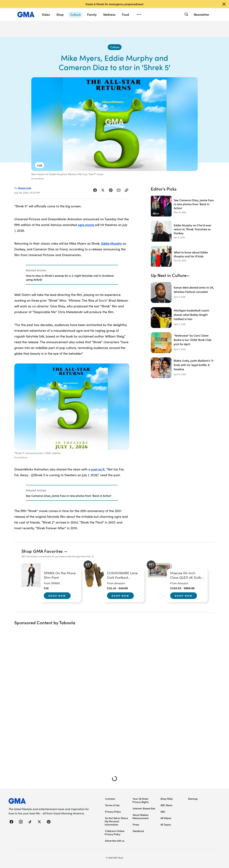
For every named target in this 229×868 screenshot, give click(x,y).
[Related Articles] (72, 275)
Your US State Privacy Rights (141, 800)
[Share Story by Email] (119, 190)
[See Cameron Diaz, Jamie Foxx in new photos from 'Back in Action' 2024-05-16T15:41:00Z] (183, 206)
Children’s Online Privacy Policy (114, 833)
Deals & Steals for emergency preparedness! (114, 4)
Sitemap (193, 799)
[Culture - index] (115, 47)
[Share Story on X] (103, 190)
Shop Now (57, 596)
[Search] (186, 14)
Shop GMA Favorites (42, 551)
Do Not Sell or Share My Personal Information (116, 821)
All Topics (166, 824)
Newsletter (202, 14)
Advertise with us (115, 841)
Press (136, 824)
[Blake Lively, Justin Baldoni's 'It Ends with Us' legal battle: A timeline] (183, 368)
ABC (163, 812)
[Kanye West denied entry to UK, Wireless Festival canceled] (183, 292)
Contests (110, 799)
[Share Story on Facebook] (95, 190)
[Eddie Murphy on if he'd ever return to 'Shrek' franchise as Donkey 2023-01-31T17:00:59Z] (183, 231)
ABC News (166, 805)
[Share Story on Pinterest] (111, 190)
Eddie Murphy (112, 243)
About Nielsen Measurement (141, 816)
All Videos (166, 818)
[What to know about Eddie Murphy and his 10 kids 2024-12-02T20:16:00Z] (183, 256)
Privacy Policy (113, 812)
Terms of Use (112, 805)
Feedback (138, 831)
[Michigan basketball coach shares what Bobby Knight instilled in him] (183, 318)
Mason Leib (25, 188)
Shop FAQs (167, 799)
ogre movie (86, 225)
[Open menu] (139, 15)
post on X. (98, 469)
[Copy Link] (126, 190)
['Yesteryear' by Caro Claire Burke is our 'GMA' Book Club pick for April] (183, 343)
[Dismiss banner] (224, 4)
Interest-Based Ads (144, 808)
